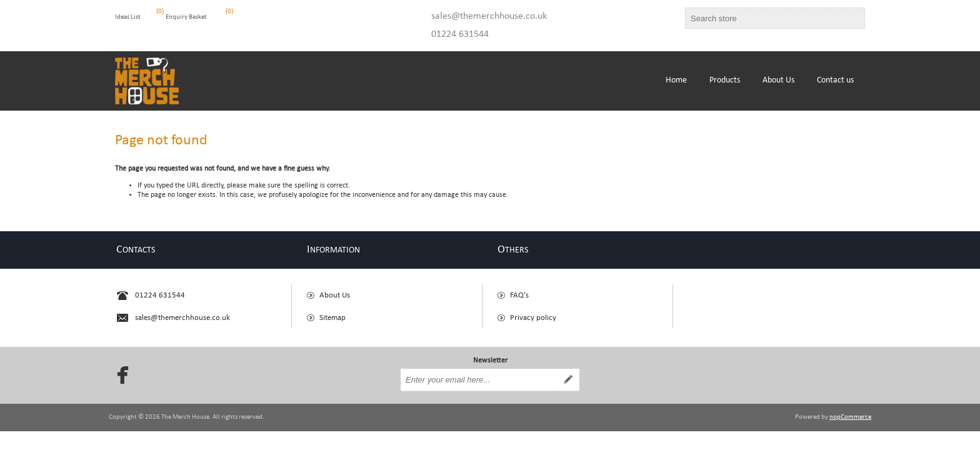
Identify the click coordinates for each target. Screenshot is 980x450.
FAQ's (519, 295)
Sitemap (332, 318)
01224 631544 (460, 34)
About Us (335, 295)
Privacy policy (533, 318)
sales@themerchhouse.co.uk (489, 16)
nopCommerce (850, 417)
